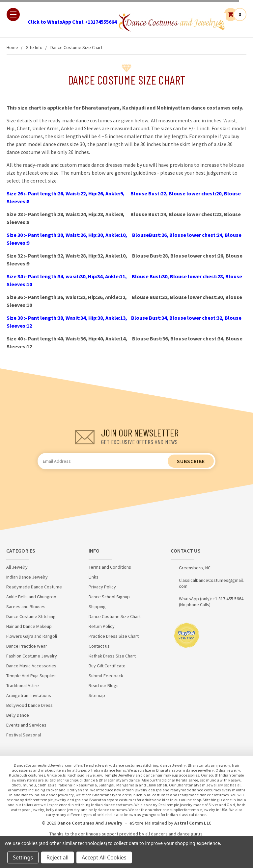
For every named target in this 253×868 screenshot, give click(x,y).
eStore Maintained (148, 823)
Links (94, 577)
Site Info (34, 47)
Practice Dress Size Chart (114, 636)
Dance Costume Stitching (31, 616)
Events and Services (26, 725)
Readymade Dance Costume (34, 587)
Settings (23, 857)
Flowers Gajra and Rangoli (32, 636)
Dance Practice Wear (27, 646)
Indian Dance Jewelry (27, 577)
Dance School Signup (109, 597)
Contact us (99, 646)
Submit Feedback (106, 676)
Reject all (57, 857)
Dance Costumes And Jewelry (90, 823)
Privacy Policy (102, 587)
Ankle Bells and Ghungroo (31, 597)
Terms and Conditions (110, 567)
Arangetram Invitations (29, 695)
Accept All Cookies (104, 857)
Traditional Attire (23, 685)
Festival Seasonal (24, 735)
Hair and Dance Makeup (29, 626)
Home (12, 47)
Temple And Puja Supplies (31, 676)
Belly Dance (18, 715)
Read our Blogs (104, 685)
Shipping (97, 607)
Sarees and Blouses (26, 607)
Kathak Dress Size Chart (112, 656)
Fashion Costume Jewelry (32, 656)
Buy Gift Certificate (107, 666)
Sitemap (97, 695)
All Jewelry (17, 567)
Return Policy (102, 626)
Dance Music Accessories (31, 666)
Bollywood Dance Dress (29, 705)
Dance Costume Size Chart (76, 47)
